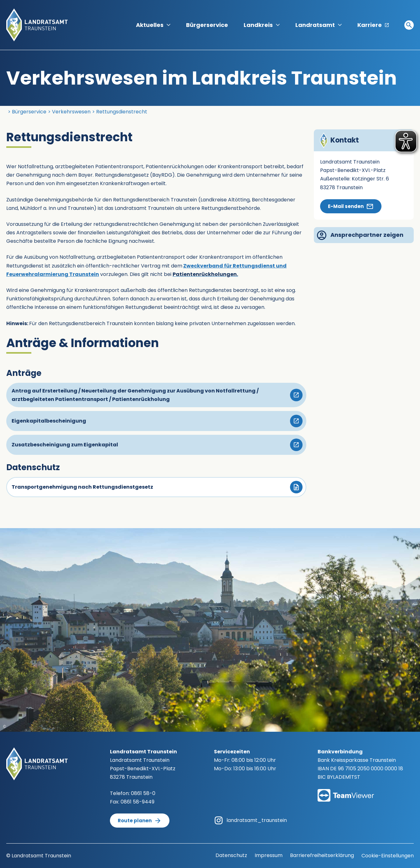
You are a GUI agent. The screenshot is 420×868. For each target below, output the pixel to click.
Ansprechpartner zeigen (360, 235)
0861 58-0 (143, 793)
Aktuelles (153, 25)
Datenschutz (231, 855)
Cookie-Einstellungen (388, 856)
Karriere (373, 25)
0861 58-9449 (137, 802)
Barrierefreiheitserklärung (322, 855)
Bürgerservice (207, 25)
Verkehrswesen (71, 112)
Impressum (269, 855)
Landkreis (262, 25)
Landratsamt (319, 25)
